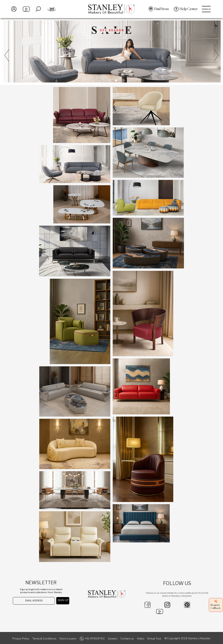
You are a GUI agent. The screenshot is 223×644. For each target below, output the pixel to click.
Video (141, 639)
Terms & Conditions (44, 639)
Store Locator (68, 639)
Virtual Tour (154, 639)
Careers (113, 639)
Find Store (162, 9)
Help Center (189, 9)
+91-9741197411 (95, 639)
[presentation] (33, 612)
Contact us (127, 639)
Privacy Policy (21, 639)
